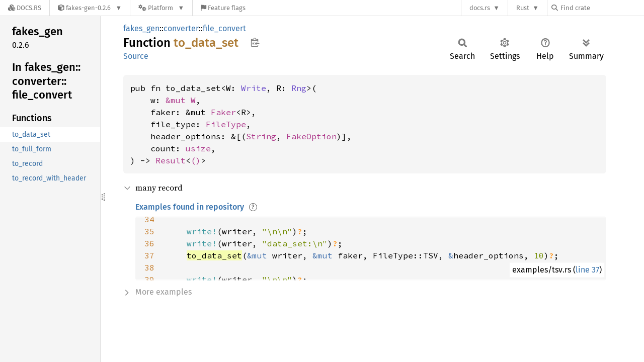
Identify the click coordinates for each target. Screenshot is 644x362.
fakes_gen (141, 28)
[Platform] (161, 8)
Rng (299, 88)
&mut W (181, 100)
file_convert (224, 28)
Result (171, 160)
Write (254, 88)
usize (198, 148)
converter (181, 28)
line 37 (587, 270)
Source (136, 56)
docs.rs (480, 8)
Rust (523, 8)
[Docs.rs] (25, 8)
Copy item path (255, 42)
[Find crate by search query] (602, 8)
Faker (223, 112)
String (261, 136)
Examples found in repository (190, 207)
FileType (226, 124)
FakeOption (311, 136)
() (196, 160)
